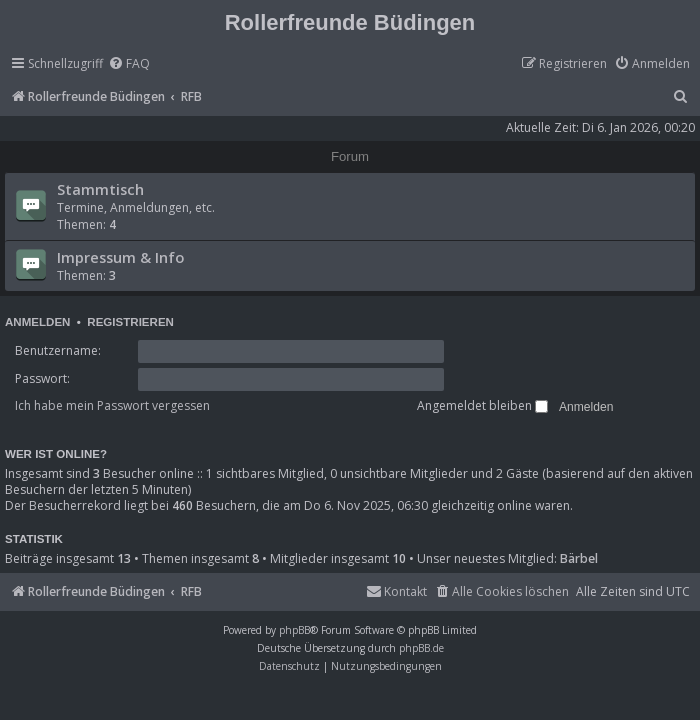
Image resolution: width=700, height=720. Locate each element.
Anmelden (37, 322)
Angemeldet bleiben (482, 405)
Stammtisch (100, 189)
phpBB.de (421, 648)
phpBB (294, 630)
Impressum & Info (120, 257)
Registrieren (130, 322)
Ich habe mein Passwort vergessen (112, 405)
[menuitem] (129, 64)
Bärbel (579, 559)
